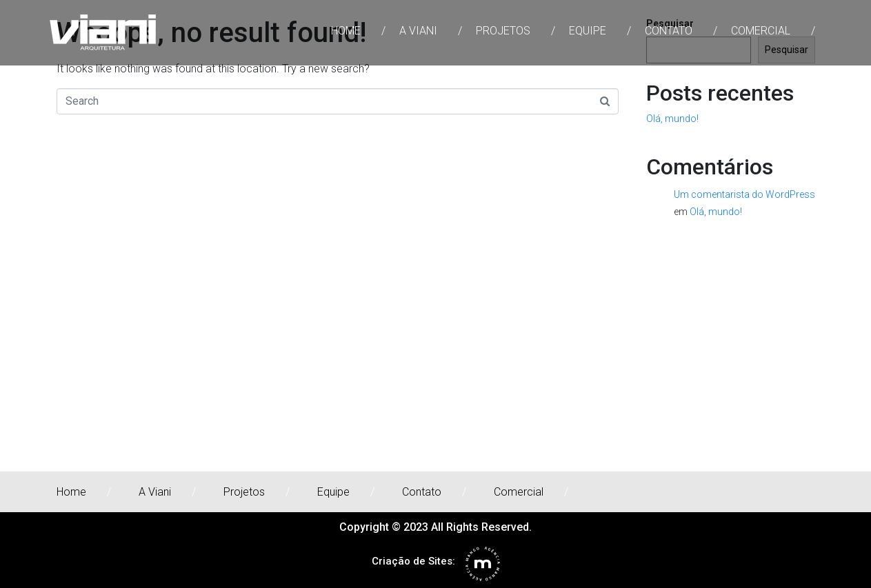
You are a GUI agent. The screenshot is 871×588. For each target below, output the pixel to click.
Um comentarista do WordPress (744, 194)
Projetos (503, 31)
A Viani (418, 31)
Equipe (588, 31)
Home (346, 31)
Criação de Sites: (413, 561)
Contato (669, 31)
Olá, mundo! (672, 119)
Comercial (761, 31)
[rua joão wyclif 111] (435, 368)
